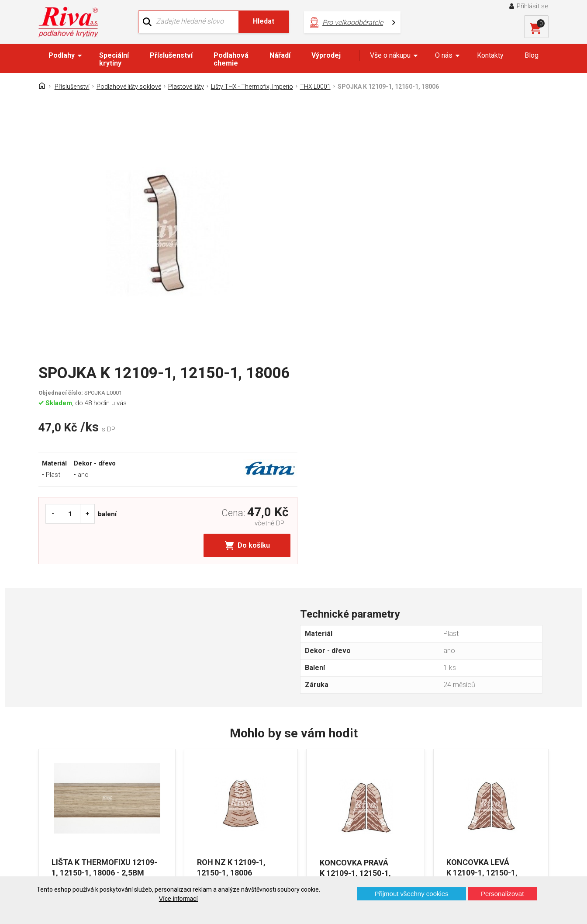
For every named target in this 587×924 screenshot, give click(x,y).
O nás (444, 55)
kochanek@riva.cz (376, 806)
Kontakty (490, 55)
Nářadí (280, 55)
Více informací (178, 899)
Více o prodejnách (486, 862)
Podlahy (62, 55)
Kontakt (57, 774)
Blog (532, 55)
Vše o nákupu (390, 55)
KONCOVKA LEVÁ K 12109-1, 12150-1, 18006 (482, 648)
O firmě (187, 759)
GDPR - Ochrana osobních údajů (94, 790)
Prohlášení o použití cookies (88, 820)
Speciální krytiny (114, 59)
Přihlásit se (533, 6)
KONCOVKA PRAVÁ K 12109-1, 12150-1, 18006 (354, 648)
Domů (54, 759)
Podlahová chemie (231, 59)
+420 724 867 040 (376, 777)
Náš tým (189, 774)
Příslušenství (171, 55)
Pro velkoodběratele (342, 22)
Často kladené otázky (78, 805)
